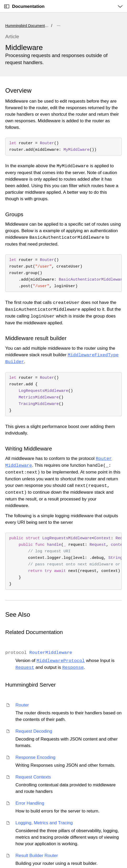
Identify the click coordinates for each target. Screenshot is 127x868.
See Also (18, 614)
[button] (0, 0)
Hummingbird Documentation (28, 26)
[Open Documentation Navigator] (7, 6)
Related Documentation (34, 632)
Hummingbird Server (31, 685)
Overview (18, 90)
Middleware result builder (36, 338)
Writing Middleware (29, 449)
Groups (14, 214)
